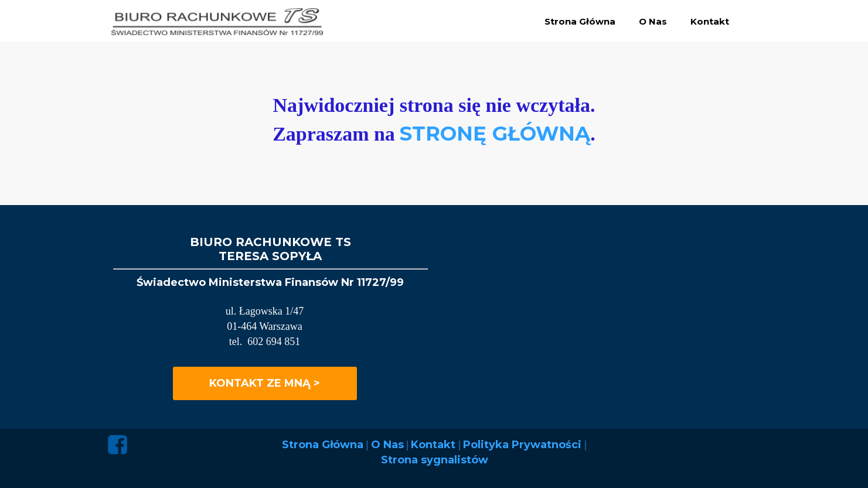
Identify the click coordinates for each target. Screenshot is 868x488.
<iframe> (641, 322)
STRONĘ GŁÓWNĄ (495, 134)
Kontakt (435, 445)
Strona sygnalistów (435, 460)
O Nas (387, 445)
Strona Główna (323, 445)
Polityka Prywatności (524, 445)
